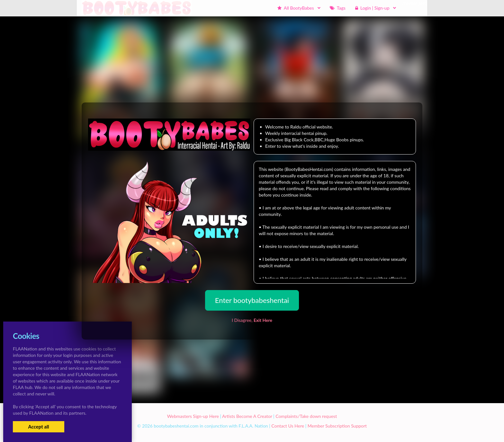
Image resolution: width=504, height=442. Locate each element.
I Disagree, (252, 320)
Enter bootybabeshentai (252, 300)
